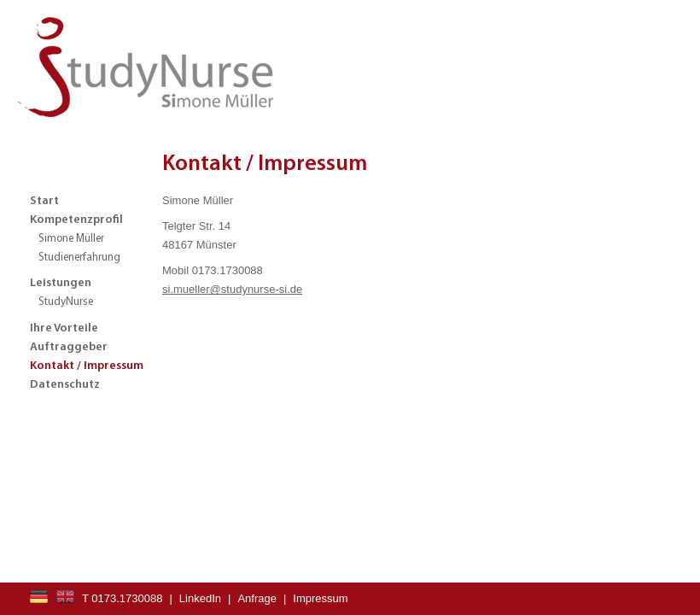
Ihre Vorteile (64, 328)
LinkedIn (200, 598)
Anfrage (257, 598)
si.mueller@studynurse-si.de (232, 289)
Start (44, 201)
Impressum (320, 598)
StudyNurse (66, 302)
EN (65, 597)
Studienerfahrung (79, 258)
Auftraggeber (69, 347)
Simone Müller (71, 239)
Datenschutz (65, 385)
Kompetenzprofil (76, 220)
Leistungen (61, 283)
